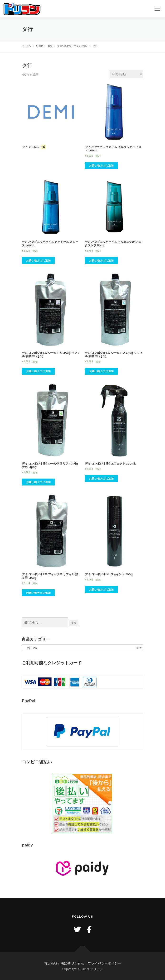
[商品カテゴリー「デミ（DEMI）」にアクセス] (51, 117)
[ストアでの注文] (126, 74)
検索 (73, 623)
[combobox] (82, 648)
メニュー (157, 9)
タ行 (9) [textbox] (81, 648)
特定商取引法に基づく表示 (64, 963)
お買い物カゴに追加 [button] (102, 165)
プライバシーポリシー (104, 963)
